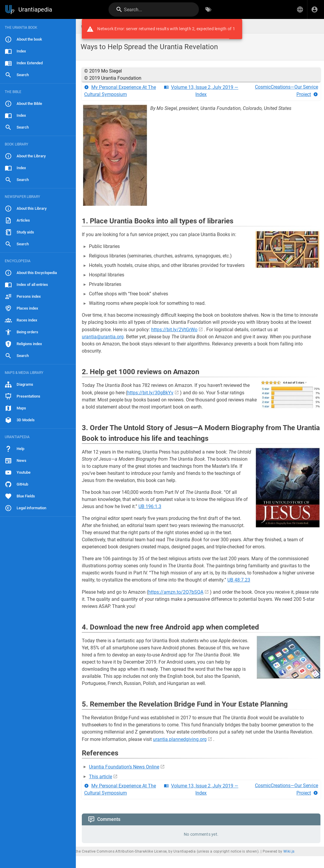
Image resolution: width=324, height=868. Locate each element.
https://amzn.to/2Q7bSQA (176, 592)
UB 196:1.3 (150, 506)
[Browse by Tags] (208, 9)
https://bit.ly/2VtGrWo (174, 330)
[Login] (315, 9)
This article (100, 777)
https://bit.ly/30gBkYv (150, 393)
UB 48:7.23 (239, 580)
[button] (300, 9)
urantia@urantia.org (103, 337)
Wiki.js (289, 851)
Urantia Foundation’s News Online (124, 767)
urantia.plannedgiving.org (180, 739)
